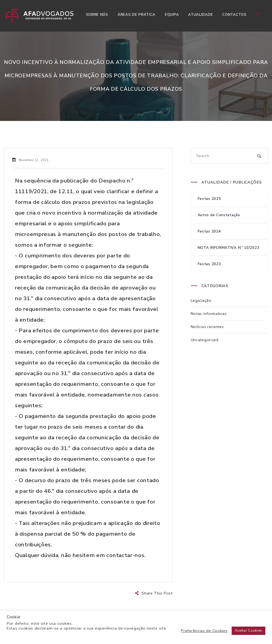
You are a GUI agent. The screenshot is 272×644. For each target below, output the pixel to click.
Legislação (201, 300)
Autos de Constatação (219, 215)
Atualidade (201, 15)
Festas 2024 (209, 231)
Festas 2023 (209, 264)
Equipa (172, 15)
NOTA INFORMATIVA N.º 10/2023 (229, 248)
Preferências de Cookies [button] (204, 631)
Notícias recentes (207, 327)
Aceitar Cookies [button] (249, 631)
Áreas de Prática (137, 15)
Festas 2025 (209, 199)
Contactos (234, 15)
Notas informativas (209, 314)
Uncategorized (205, 340)
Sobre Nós (97, 15)
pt (259, 15)
